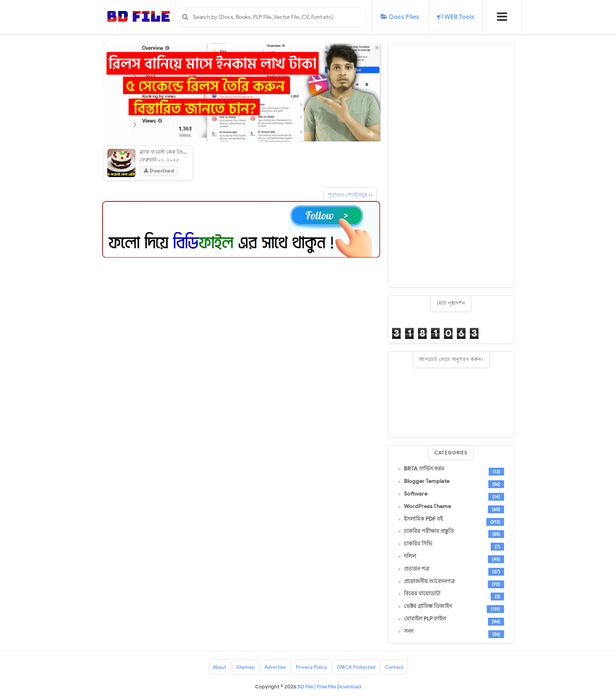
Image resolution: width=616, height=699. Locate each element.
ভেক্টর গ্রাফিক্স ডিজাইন (428, 606)
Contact (394, 667)
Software (416, 494)
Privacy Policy (312, 667)
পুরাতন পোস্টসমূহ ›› (350, 195)
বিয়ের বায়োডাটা (422, 594)
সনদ (409, 631)
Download (159, 171)
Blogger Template (427, 481)
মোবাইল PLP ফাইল (425, 619)
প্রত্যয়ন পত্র (416, 569)
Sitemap (245, 667)
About (220, 667)
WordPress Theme (427, 507)
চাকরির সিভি (418, 544)
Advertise (275, 667)
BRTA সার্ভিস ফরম (424, 469)
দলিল (410, 556)
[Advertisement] (451, 165)
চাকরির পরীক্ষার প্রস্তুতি (429, 531)
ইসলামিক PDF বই (423, 519)
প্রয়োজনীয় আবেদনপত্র (429, 582)
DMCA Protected (356, 667)
